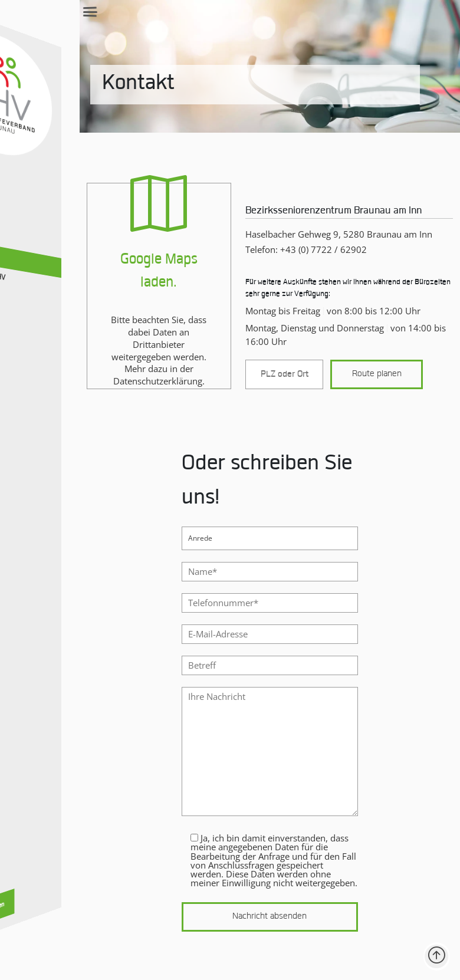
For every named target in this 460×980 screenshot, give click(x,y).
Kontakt (83, 103)
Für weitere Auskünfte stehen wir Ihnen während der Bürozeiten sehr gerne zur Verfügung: (325, 307)
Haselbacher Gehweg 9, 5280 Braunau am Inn (308, 253)
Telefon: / (275, 268)
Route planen (362, 393)
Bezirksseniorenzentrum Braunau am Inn (302, 230)
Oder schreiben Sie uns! (229, 501)
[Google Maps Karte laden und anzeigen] (119, 305)
